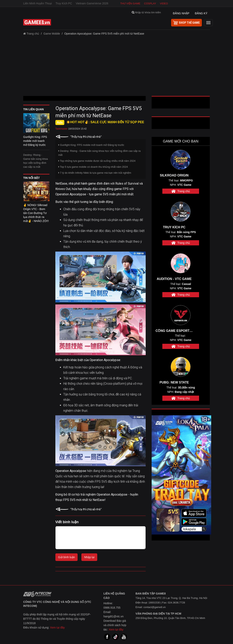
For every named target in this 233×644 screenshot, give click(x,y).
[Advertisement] (116, 67)
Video (164, 3)
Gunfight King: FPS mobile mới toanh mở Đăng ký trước (91, 145)
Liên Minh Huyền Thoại (38, 3)
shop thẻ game (186, 23)
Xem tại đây (57, 628)
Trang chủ (31, 34)
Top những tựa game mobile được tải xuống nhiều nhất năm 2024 (97, 161)
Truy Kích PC (64, 3)
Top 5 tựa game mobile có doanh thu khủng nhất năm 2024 (93, 167)
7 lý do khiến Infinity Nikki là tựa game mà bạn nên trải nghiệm (95, 173)
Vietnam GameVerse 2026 (92, 3)
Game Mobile (52, 34)
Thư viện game (130, 3)
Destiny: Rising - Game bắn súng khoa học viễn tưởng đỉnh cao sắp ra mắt (36, 161)
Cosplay (150, 3)
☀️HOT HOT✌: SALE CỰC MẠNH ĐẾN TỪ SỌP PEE (105, 122)
